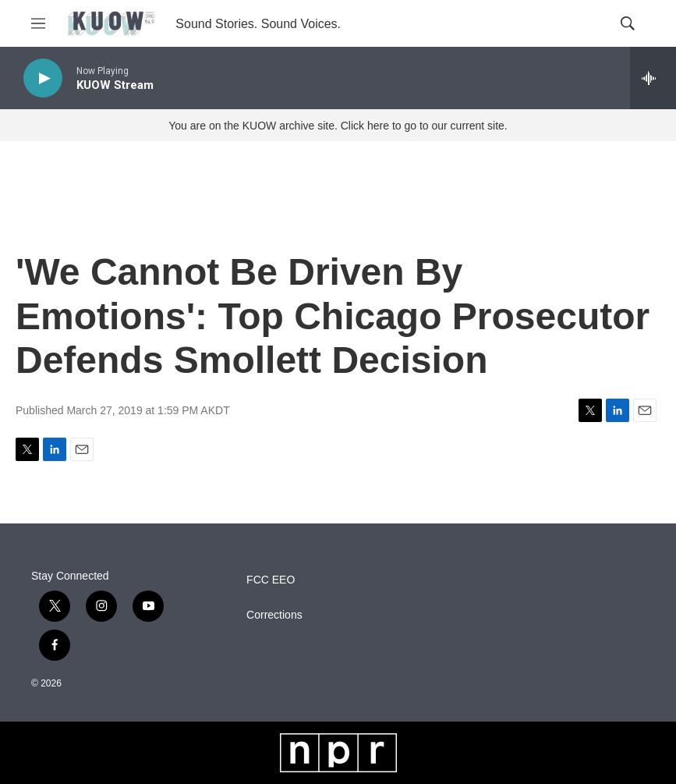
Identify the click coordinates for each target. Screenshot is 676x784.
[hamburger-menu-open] (38, 23)
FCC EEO (271, 580)
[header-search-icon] (628, 23)
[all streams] (653, 78)
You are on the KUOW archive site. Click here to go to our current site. (338, 126)
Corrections (274, 615)
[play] (43, 78)
